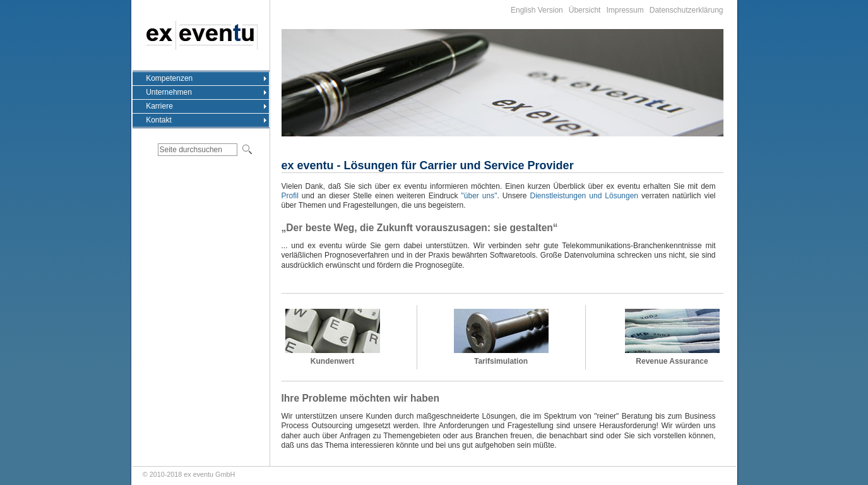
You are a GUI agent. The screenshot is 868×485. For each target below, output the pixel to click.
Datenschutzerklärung (687, 10)
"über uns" (479, 196)
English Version (537, 10)
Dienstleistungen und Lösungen (585, 196)
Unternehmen (169, 92)
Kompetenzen (169, 78)
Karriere (159, 106)
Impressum (625, 10)
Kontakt (159, 120)
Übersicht (585, 10)
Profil (290, 196)
